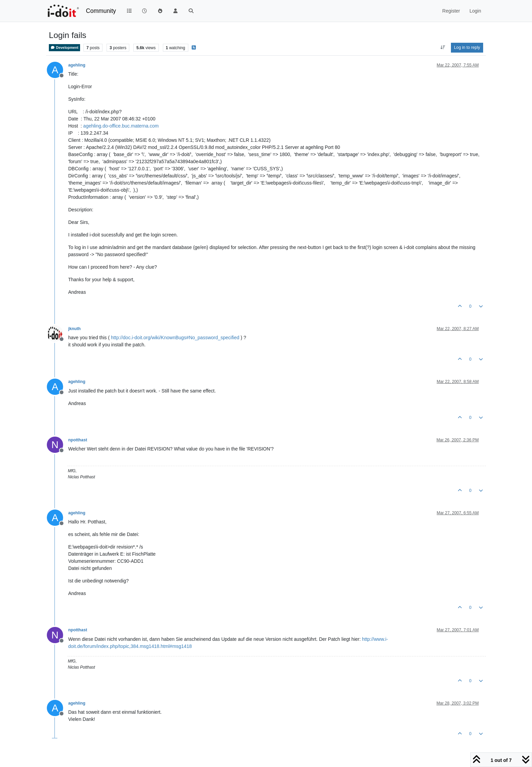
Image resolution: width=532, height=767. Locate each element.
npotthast (78, 440)
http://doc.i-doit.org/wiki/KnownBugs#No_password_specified (175, 338)
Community (101, 11)
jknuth (74, 329)
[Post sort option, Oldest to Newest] (443, 47)
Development (64, 48)
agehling (77, 65)
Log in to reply (467, 47)
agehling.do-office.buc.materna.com (121, 126)
